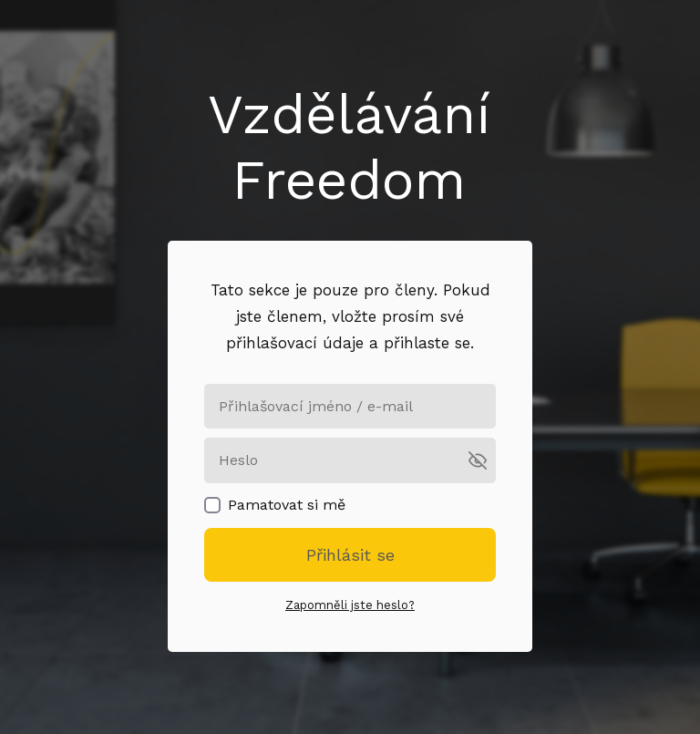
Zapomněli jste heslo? (350, 605)
